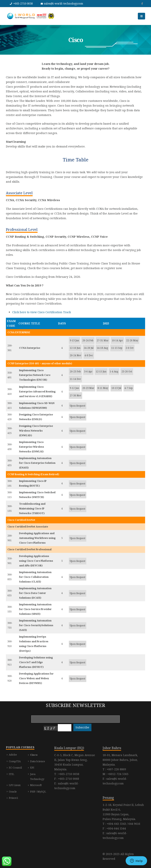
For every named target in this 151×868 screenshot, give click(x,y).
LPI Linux (15, 785)
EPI (32, 768)
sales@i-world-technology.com (63, 3)
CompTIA (15, 761)
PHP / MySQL (38, 792)
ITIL (12, 774)
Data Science (38, 761)
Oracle (13, 792)
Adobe (13, 755)
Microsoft (36, 785)
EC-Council (15, 768)
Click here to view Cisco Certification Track (41, 312)
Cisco (34, 755)
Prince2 (13, 798)
